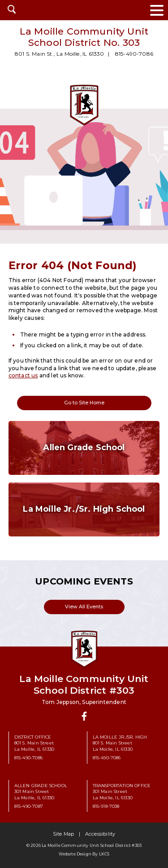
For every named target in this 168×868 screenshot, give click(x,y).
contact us (23, 375)
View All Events (84, 607)
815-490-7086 (134, 54)
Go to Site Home (84, 403)
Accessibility (100, 834)
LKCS (104, 854)
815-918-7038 (106, 806)
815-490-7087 (29, 806)
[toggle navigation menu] (157, 10)
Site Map (63, 834)
